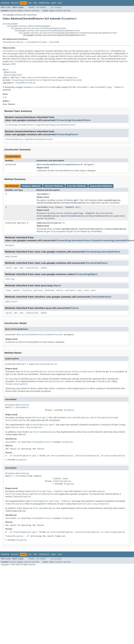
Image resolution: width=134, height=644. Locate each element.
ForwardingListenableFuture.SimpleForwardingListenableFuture (45, 80)
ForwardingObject (87, 274)
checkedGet (42, 194)
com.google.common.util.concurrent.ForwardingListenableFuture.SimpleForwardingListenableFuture (66, 33)
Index (54, 3)
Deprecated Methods (101, 186)
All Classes (56, 8)
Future (53, 42)
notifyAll (70, 290)
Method (36, 11)
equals (17, 290)
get (16, 268)
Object (57, 286)
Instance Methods (31, 186)
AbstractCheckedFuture (39, 77)
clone (8, 290)
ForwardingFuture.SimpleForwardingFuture (27, 139)
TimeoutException (62, 481)
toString (10, 279)
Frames (32, 8)
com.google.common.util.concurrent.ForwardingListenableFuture (45, 31)
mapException (43, 223)
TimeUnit (69, 207)
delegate (10, 245)
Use (30, 3)
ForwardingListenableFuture (74, 120)
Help (60, 3)
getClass (38, 290)
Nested (13, 11)
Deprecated (44, 3)
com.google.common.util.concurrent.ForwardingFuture (36, 28)
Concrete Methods (77, 186)
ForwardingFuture (67, 134)
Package (15, 3)
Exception (68, 19)
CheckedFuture (10, 42)
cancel (9, 268)
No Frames (41, 8)
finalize (27, 290)
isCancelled (32, 268)
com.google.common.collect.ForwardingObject (29, 26)
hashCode (49, 290)
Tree (35, 3)
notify (59, 290)
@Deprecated (10, 72)
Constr (27, 11)
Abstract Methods (54, 186)
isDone (44, 268)
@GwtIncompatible (13, 75)
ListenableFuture (34, 42)
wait (80, 290)
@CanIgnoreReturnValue (17, 405)
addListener (11, 257)
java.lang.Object (10, 24)
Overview (5, 3)
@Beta (5, 70)
